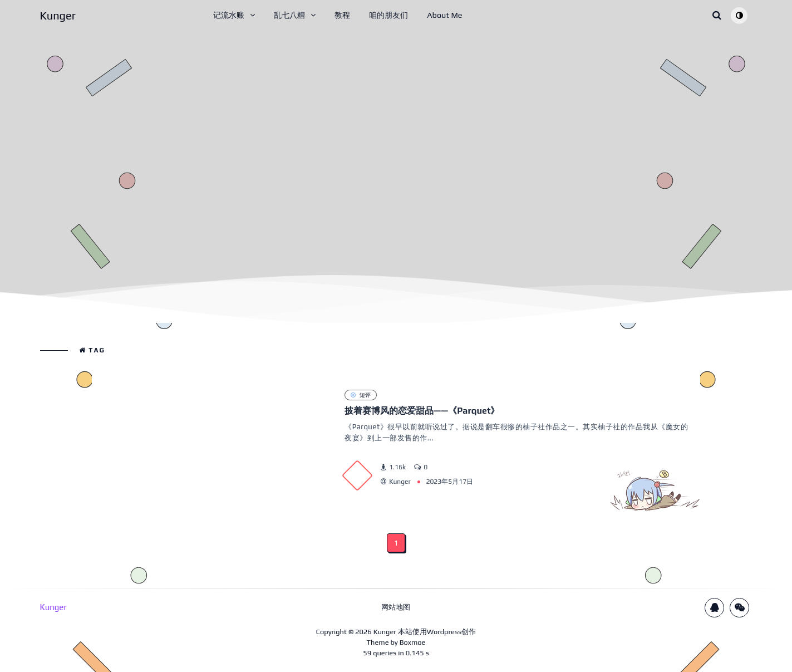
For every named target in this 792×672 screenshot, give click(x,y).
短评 (361, 395)
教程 (342, 15)
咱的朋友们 (388, 15)
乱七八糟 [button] (289, 15)
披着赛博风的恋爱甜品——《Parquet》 (422, 411)
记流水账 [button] (229, 15)
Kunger (385, 632)
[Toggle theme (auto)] (739, 16)
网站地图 (396, 607)
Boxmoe (413, 642)
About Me (444, 15)
